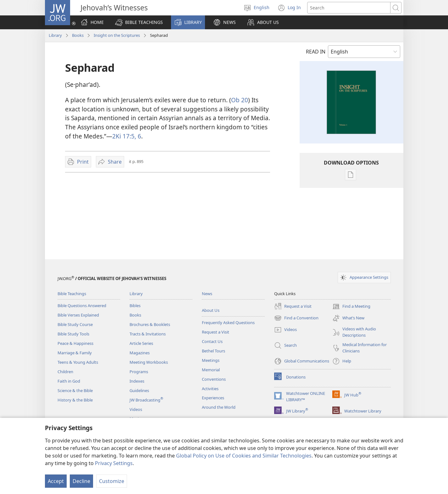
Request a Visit (216, 332)
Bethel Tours (213, 351)
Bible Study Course (75, 324)
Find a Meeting (351, 306)
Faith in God (69, 381)
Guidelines (139, 390)
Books (78, 35)
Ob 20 (240, 100)
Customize (112, 481)
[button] (139, 22)
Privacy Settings (114, 463)
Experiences (213, 398)
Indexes (137, 381)
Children (65, 372)
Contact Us (212, 341)
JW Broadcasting (146, 400)
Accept (56, 481)
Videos (136, 409)
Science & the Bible (75, 390)
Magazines (140, 353)
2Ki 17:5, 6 (127, 136)
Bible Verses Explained (78, 315)
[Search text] (349, 8)
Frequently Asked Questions (228, 323)
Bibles (135, 306)
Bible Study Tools (73, 334)
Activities (210, 389)
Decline (81, 481)
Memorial (211, 370)
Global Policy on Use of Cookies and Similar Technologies (244, 456)
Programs (139, 372)
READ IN (316, 52)
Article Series (141, 343)
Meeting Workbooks (149, 362)
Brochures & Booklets (150, 324)
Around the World (219, 407)
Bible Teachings (72, 294)
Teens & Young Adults (78, 362)
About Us (211, 310)
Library (55, 35)
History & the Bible (75, 400)
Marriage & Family (75, 353)
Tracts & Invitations (148, 334)
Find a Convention (296, 318)
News (207, 294)
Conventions (214, 379)
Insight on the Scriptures (117, 35)
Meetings (211, 360)
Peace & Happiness (75, 343)
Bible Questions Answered (82, 306)
